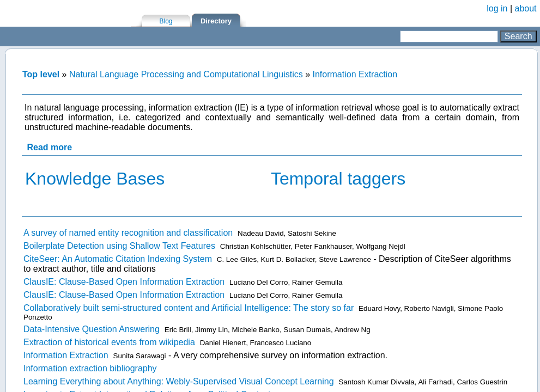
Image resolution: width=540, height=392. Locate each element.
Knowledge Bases (95, 179)
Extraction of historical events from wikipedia (109, 342)
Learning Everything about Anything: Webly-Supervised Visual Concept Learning (179, 381)
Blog (166, 21)
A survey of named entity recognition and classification (128, 233)
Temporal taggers (338, 179)
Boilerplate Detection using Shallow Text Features (119, 246)
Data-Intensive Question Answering (92, 329)
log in (497, 8)
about (526, 8)
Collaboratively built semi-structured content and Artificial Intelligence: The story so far (189, 308)
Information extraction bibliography (90, 368)
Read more (49, 147)
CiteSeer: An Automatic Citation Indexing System (118, 259)
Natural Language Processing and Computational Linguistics (186, 74)
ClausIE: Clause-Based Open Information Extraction (124, 282)
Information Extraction (355, 74)
